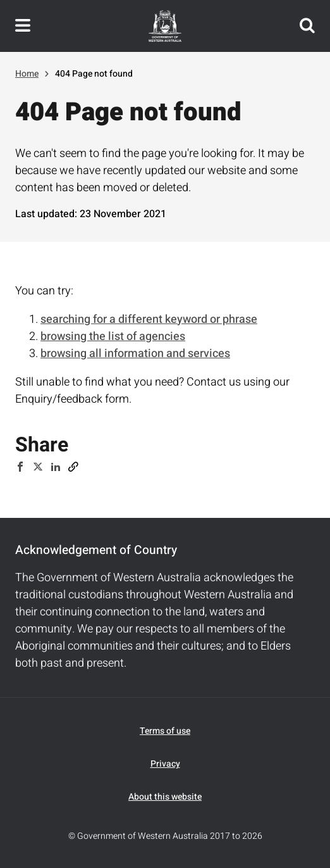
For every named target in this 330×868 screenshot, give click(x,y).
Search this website (307, 26)
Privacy (165, 764)
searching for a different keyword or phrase (149, 319)
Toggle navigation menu (23, 26)
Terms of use (165, 731)
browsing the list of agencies (113, 337)
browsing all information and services (135, 354)
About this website (165, 797)
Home (27, 74)
